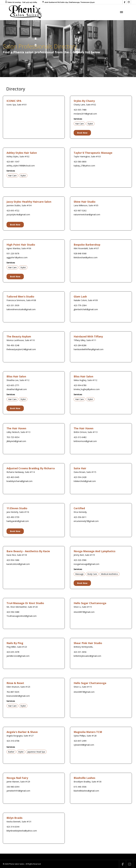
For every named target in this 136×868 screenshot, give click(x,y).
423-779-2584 (80, 305)
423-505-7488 (80, 110)
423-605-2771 (13, 385)
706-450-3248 (13, 345)
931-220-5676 (13, 253)
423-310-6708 (13, 741)
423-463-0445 (13, 477)
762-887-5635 (13, 692)
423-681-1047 (13, 162)
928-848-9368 (80, 253)
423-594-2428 (80, 477)
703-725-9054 (13, 437)
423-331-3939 (13, 305)
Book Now (82, 133)
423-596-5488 (13, 612)
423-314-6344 (13, 827)
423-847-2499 (80, 741)
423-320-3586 (80, 560)
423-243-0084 (32, 2)
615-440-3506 (80, 787)
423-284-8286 (80, 345)
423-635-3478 (13, 652)
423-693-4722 (13, 211)
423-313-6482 (80, 437)
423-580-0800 (80, 162)
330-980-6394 (13, 787)
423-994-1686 (13, 560)
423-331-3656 (80, 652)
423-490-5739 (13, 517)
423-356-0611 (80, 517)
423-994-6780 (80, 385)
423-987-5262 (80, 211)
